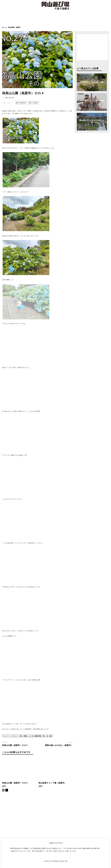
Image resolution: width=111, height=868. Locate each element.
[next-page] (7, 790)
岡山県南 (11, 27)
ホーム (4, 27)
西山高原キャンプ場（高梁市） (52, 783)
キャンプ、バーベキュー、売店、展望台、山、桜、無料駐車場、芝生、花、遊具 (28, 736)
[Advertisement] (55, 20)
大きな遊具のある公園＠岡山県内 (92, 102)
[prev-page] (3, 790)
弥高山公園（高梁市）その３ (15, 745)
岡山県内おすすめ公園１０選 (92, 82)
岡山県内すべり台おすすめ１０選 (92, 121)
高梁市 (18, 27)
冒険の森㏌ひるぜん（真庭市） (59, 745)
